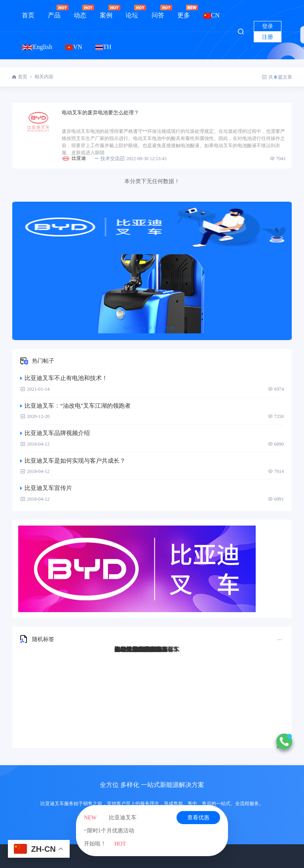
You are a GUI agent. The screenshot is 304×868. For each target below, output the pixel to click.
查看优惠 (198, 818)
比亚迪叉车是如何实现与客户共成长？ (73, 461)
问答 (158, 12)
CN (212, 15)
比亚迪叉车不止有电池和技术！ (64, 378)
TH (103, 47)
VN (74, 47)
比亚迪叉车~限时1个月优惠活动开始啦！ (110, 831)
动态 (80, 12)
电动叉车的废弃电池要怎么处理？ (100, 113)
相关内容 (44, 77)
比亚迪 (79, 158)
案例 (106, 12)
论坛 (132, 12)
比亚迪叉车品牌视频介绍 (55, 433)
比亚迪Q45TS (132, 649)
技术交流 (107, 159)
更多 (184, 12)
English (37, 47)
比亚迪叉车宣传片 (46, 488)
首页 (28, 15)
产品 (54, 12)
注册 (268, 37)
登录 (268, 26)
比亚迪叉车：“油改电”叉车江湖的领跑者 (75, 406)
